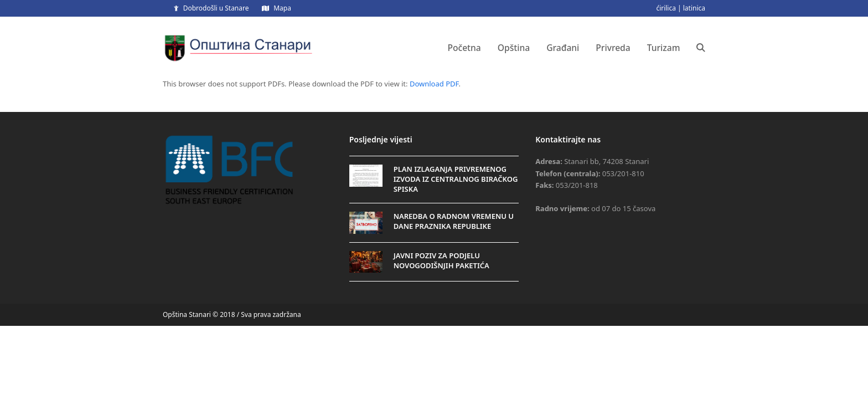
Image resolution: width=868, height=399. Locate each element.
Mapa (282, 8)
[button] (701, 48)
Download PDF (434, 84)
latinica (694, 8)
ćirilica (666, 8)
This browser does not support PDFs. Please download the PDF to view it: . (312, 84)
